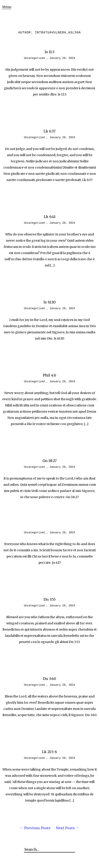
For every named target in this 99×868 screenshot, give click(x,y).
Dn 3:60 (49, 679)
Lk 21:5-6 (49, 752)
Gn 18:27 (49, 461)
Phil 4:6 (49, 375)
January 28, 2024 (62, 58)
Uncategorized (34, 58)
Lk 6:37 (49, 131)
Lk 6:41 (50, 217)
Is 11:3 (49, 52)
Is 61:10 (50, 302)
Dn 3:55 (50, 599)
